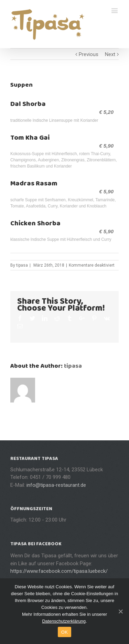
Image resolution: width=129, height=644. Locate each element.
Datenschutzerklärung (64, 621)
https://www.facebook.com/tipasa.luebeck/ (59, 571)
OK (64, 632)
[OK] (120, 611)
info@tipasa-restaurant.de (56, 485)
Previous (89, 54)
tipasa (22, 265)
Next (110, 54)
